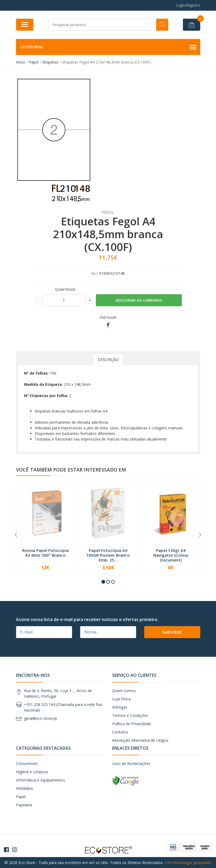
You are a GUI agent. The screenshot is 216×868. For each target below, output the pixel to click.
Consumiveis (27, 763)
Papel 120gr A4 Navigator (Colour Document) (171, 555)
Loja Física (121, 699)
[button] (103, 582)
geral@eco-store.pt (41, 718)
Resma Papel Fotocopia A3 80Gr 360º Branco (45, 553)
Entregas (120, 707)
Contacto (120, 732)
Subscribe (172, 632)
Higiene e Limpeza (32, 772)
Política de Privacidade (131, 724)
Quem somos (124, 691)
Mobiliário (25, 788)
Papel (21, 797)
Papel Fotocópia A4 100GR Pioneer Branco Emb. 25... (108, 555)
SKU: (95, 274)
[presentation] (16, 535)
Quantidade (65, 290)
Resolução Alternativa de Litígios (140, 740)
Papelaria (24, 805)
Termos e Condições (130, 715)
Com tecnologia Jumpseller (188, 863)
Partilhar (108, 318)
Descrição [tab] (108, 360)
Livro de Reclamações (131, 763)
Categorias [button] (108, 47)
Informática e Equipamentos (41, 780)
